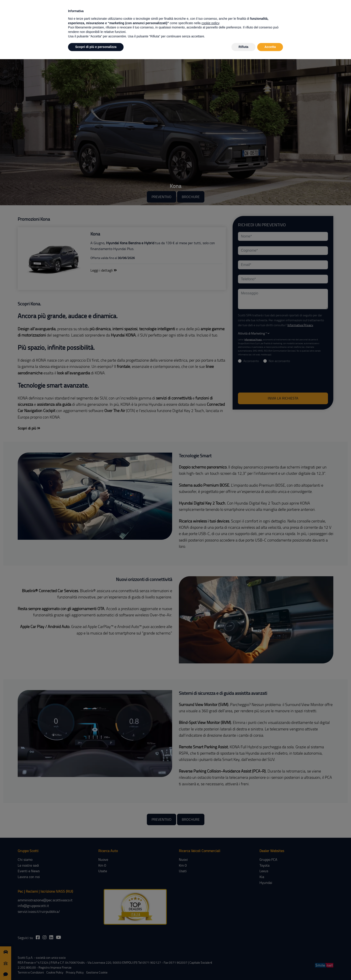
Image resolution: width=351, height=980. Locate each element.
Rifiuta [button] (244, 47)
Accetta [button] (270, 47)
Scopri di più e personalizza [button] (96, 47)
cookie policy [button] (210, 23)
